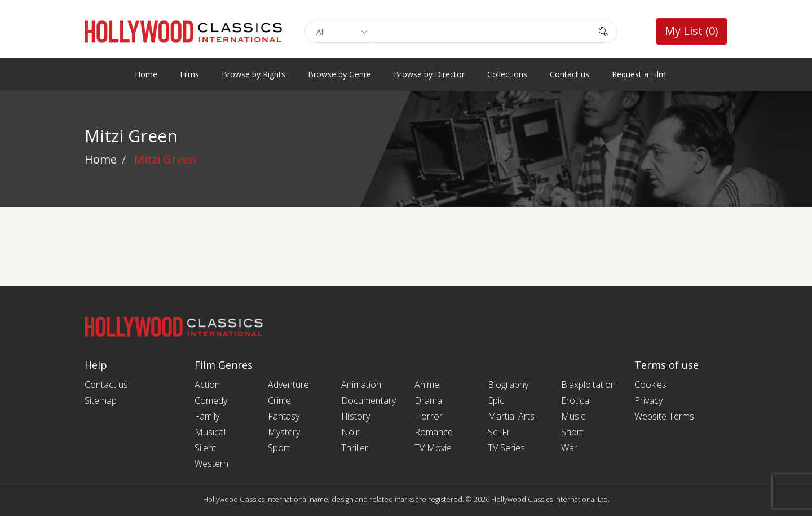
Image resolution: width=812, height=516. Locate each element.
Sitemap (101, 400)
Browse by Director (429, 74)
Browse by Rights (253, 74)
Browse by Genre (339, 74)
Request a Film (639, 74)
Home (146, 74)
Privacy (648, 400)
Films (189, 74)
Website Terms (664, 416)
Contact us (570, 74)
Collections (507, 74)
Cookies (650, 385)
